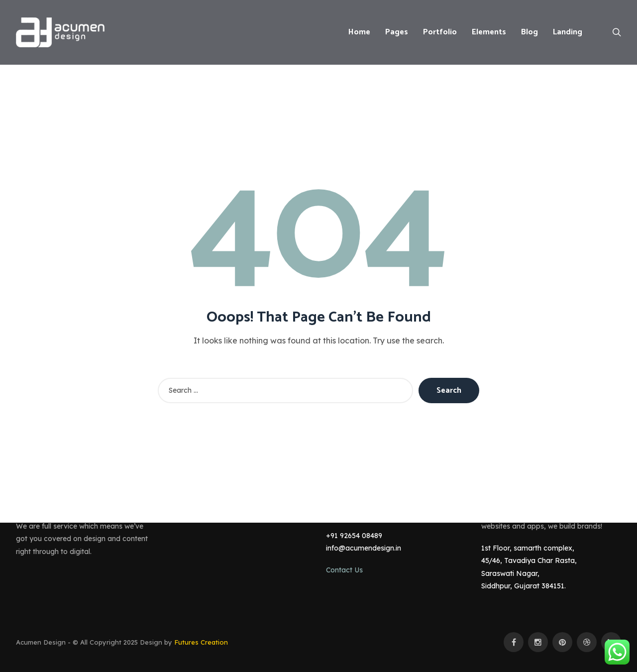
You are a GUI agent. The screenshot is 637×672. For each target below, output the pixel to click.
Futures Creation (201, 642)
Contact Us (344, 570)
